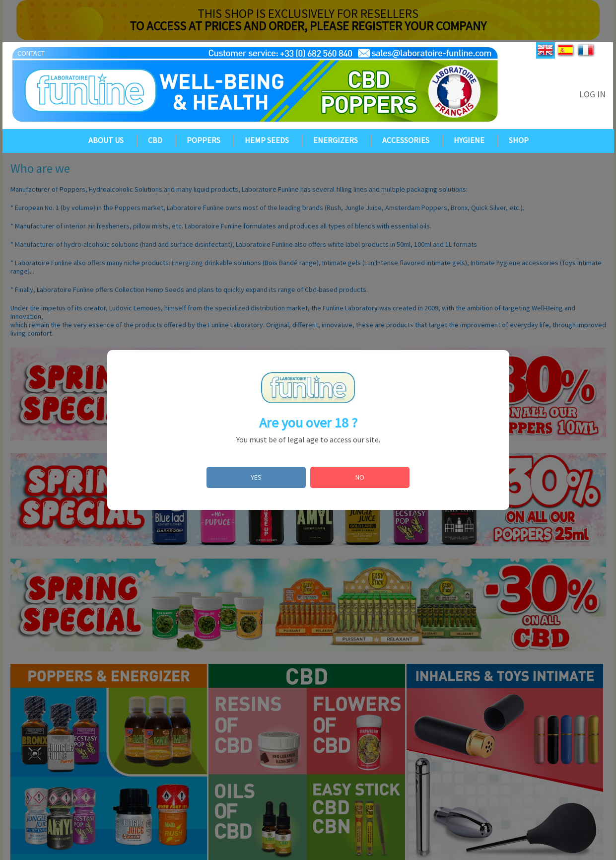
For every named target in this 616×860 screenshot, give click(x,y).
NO (360, 477)
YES (256, 477)
